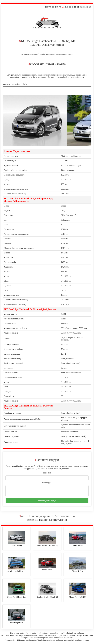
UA (63, 7)
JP (90, 7)
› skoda (24, 84)
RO (67, 7)
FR (60, 7)
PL (85, 7)
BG (53, 7)
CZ (81, 7)
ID (87, 7)
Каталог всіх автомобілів (11, 84)
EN (46, 7)
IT (75, 7)
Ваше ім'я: (47, 473)
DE (78, 7)
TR (50, 7)
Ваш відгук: (47, 483)
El (73, 7)
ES (70, 7)
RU (56, 7)
